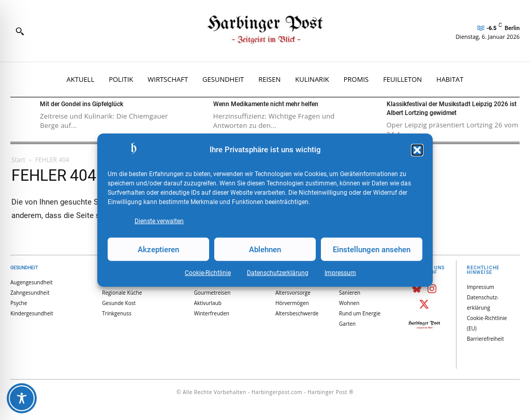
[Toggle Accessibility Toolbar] (22, 398)
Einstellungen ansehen (372, 249)
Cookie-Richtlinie (208, 273)
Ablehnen (265, 249)
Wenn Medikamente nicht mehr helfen (266, 104)
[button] (417, 150)
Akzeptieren (158, 249)
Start (18, 160)
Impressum (340, 273)
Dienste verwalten (159, 221)
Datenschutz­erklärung (278, 273)
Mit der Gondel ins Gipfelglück (82, 104)
